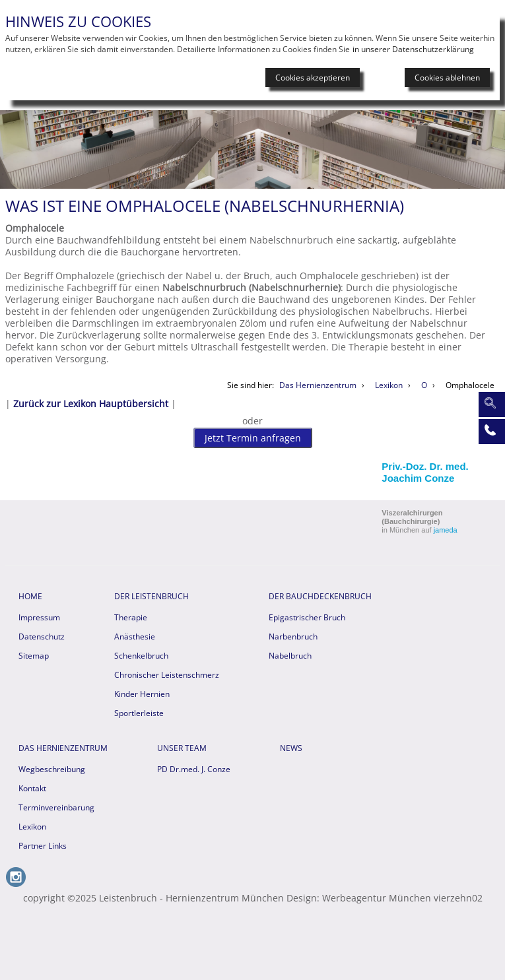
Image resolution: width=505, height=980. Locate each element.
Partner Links (43, 846)
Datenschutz (42, 637)
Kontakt (32, 788)
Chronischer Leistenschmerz (167, 675)
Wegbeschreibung (52, 769)
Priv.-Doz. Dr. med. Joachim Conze (425, 472)
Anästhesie (135, 637)
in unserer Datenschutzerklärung (413, 49)
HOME (30, 596)
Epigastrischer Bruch (307, 617)
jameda (446, 530)
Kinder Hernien (142, 694)
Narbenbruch (293, 637)
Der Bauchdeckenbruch (320, 596)
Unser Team (182, 748)
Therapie (131, 617)
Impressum (39, 617)
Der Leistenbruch (151, 596)
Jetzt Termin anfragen (253, 438)
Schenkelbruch (141, 656)
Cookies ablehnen (447, 78)
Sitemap (34, 656)
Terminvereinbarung (56, 807)
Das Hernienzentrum (63, 748)
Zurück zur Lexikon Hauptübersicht (91, 404)
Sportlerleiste (139, 713)
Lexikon (32, 827)
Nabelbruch (290, 656)
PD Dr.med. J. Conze (194, 769)
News (291, 748)
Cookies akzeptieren (313, 78)
